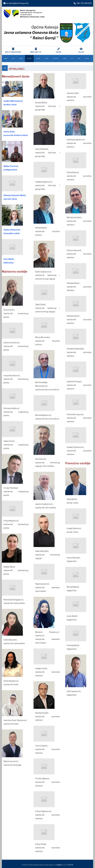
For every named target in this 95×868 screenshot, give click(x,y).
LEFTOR (70, 865)
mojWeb (59, 865)
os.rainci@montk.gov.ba (16, 3)
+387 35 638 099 (83, 3)
